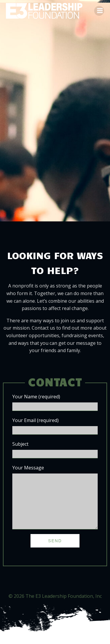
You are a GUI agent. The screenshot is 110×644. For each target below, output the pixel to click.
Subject (55, 450)
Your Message (55, 503)
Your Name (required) (55, 402)
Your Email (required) (55, 426)
